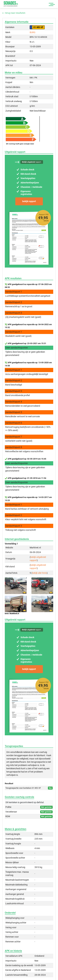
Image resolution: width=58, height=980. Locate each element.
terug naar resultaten (14, 13)
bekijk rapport (29, 201)
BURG (33, 32)
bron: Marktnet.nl (12, 614)
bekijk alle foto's (40, 573)
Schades (11, 4)
